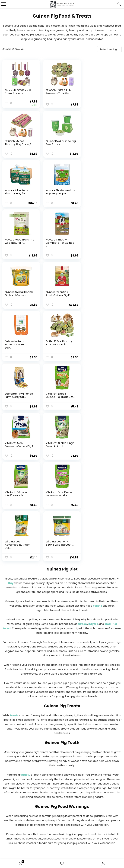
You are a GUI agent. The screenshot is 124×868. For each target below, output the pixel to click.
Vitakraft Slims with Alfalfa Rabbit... (59, 346)
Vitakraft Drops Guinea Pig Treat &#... (60, 297)
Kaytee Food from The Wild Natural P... (19, 192)
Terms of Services (94, 840)
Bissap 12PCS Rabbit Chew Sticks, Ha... (18, 92)
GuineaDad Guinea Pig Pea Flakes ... (20, 143)
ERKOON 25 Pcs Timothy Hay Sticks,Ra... (102, 92)
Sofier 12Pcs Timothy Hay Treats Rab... (100, 244)
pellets (97, 458)
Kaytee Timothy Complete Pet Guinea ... (60, 193)
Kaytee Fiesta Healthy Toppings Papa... (101, 143)
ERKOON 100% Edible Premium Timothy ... (59, 92)
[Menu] (4, 4)
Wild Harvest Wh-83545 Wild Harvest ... (60, 395)
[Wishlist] (62, 864)
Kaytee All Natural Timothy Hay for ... (58, 143)
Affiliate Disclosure (94, 837)
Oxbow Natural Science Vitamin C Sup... (58, 246)
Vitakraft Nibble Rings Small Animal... (19, 346)
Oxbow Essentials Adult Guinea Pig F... (17, 244)
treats (14, 568)
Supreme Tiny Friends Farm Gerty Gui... (19, 297)
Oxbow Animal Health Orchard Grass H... (101, 192)
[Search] (119, 4)
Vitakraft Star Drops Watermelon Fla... (100, 346)
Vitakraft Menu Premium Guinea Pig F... (102, 297)
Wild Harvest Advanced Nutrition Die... (17, 397)
